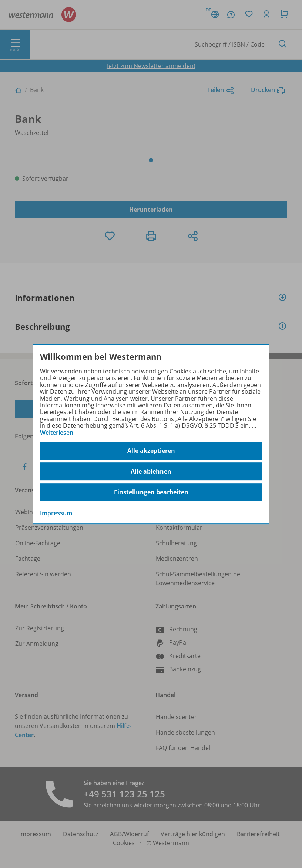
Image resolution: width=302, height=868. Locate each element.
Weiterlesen (57, 433)
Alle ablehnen (151, 471)
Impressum (56, 513)
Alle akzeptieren (151, 451)
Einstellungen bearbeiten (151, 492)
